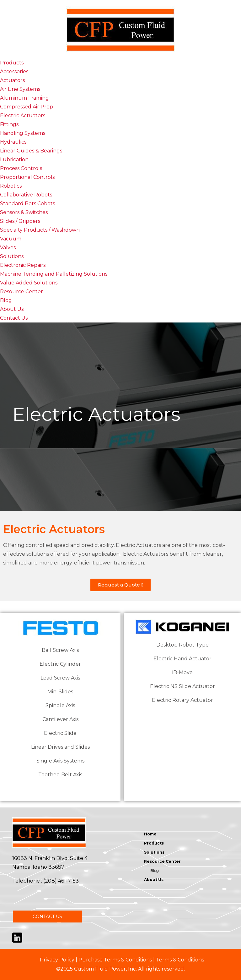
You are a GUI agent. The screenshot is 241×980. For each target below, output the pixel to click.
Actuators (12, 80)
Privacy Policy (57, 960)
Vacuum (11, 239)
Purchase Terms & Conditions (115, 960)
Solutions (12, 256)
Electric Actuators (23, 116)
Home (150, 834)
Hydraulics (13, 142)
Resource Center (21, 292)
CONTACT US (47, 917)
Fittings (9, 124)
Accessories (14, 72)
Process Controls (21, 168)
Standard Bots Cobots (27, 204)
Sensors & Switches (24, 212)
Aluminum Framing (24, 98)
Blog (6, 300)
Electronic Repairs (23, 265)
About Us (12, 309)
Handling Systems (23, 133)
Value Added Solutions (29, 283)
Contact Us (14, 318)
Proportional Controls (27, 177)
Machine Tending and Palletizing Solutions (54, 274)
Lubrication (14, 160)
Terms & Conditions (180, 960)
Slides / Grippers (20, 221)
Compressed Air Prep (27, 107)
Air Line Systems (20, 89)
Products (12, 63)
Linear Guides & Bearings (31, 151)
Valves (8, 248)
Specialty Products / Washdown (40, 230)
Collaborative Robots (26, 195)
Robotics (11, 186)
